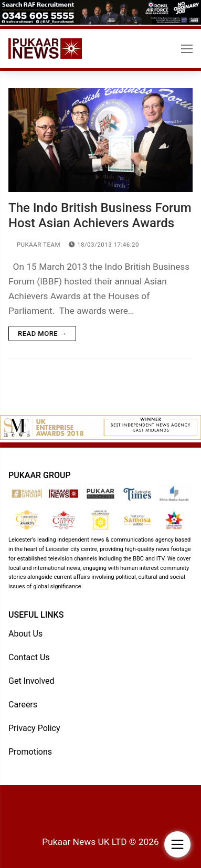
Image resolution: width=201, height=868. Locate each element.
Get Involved (31, 681)
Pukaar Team (34, 245)
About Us (25, 634)
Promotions (30, 752)
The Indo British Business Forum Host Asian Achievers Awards (100, 215)
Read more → (42, 334)
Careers (23, 705)
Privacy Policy (34, 728)
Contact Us (29, 657)
